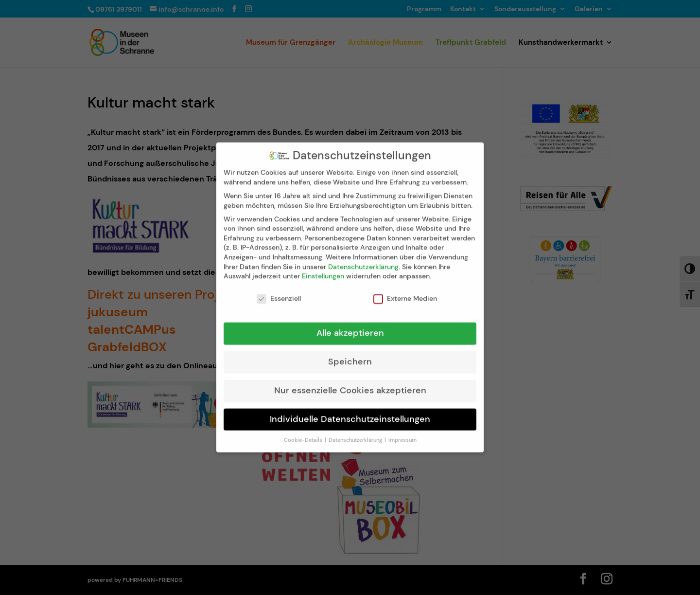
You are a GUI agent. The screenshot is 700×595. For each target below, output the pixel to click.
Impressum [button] (402, 433)
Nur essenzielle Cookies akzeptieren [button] (350, 383)
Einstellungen (323, 269)
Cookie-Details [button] (304, 433)
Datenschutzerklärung (363, 259)
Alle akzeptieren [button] (350, 325)
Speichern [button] (350, 354)
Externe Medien (405, 291)
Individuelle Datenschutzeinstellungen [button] (350, 412)
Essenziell (279, 291)
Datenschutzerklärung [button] (356, 433)
